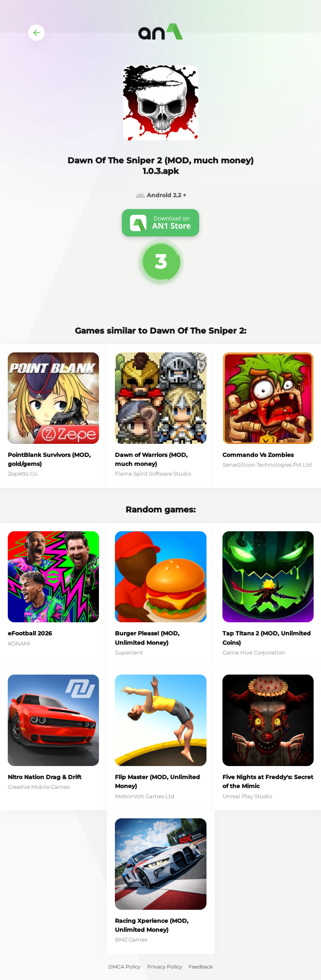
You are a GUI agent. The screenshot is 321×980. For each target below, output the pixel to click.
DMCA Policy (125, 967)
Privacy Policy (165, 967)
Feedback (201, 967)
